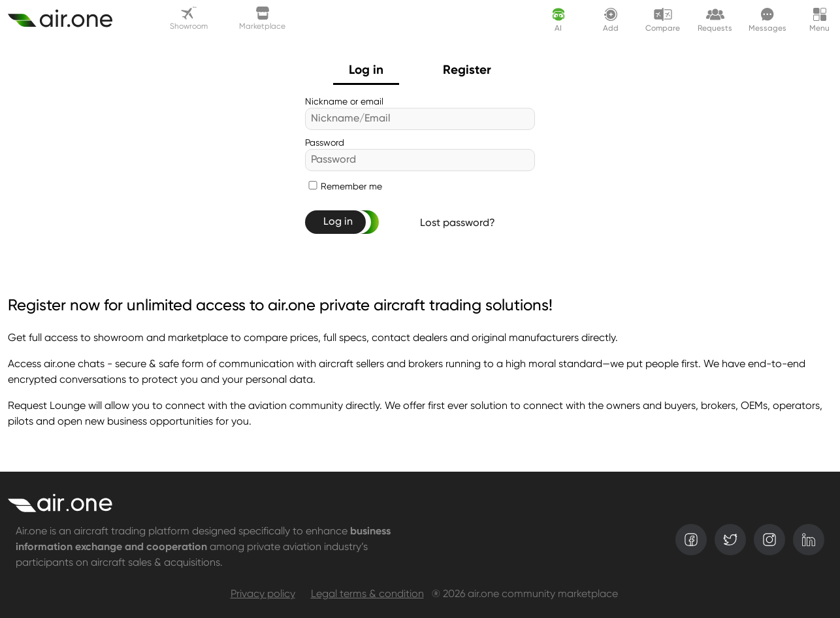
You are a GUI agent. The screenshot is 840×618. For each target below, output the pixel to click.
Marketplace (262, 19)
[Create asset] (68, 20)
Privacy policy (263, 594)
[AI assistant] (558, 19)
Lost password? (458, 223)
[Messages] (767, 19)
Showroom (189, 19)
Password (325, 143)
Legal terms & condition (367, 594)
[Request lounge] (715, 19)
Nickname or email (344, 102)
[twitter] (730, 540)
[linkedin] (809, 540)
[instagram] (769, 540)
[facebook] (691, 540)
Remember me (351, 187)
